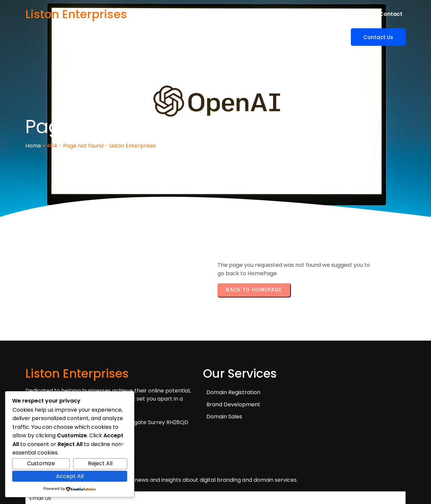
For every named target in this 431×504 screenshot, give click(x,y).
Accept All (70, 476)
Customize (41, 463)
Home (33, 131)
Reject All (100, 463)
